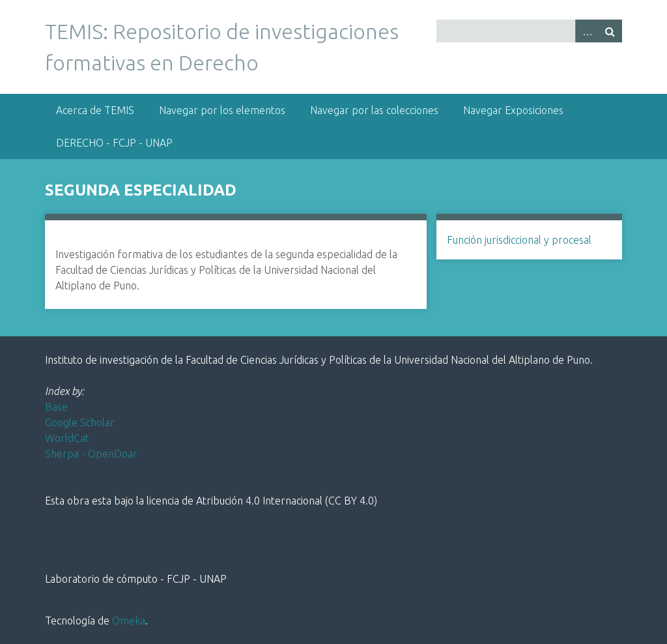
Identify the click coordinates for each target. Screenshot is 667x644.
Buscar (610, 31)
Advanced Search (587, 31)
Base (56, 407)
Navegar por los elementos (222, 110)
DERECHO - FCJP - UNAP (114, 143)
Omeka (129, 621)
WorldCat (67, 438)
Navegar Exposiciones (513, 110)
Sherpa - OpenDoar (91, 454)
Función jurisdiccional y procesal (519, 240)
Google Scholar (80, 422)
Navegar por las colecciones (374, 110)
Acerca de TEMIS (95, 110)
